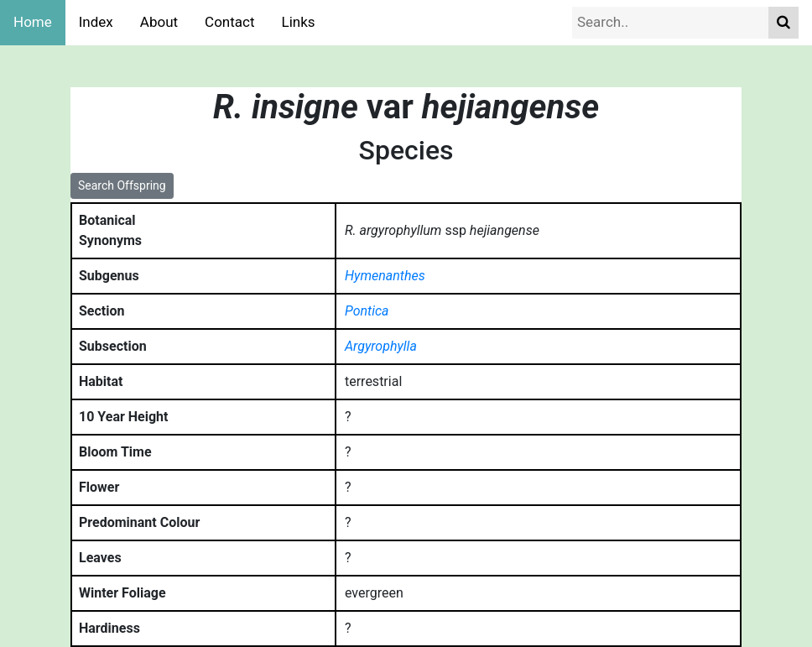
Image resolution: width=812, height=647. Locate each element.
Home (33, 22)
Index (96, 22)
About (159, 22)
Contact (229, 22)
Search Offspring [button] (122, 185)
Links (299, 22)
